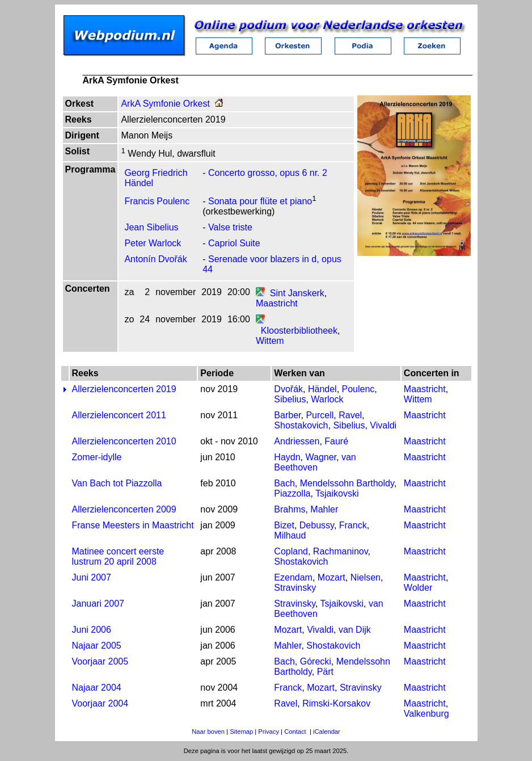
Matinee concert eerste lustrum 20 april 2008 (118, 556)
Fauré (336, 441)
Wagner (321, 457)
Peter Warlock (153, 243)
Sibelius (290, 399)
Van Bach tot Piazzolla (117, 483)
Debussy (317, 525)
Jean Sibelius (151, 227)
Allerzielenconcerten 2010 (124, 441)
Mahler (324, 509)
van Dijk (355, 630)
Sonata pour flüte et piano (260, 201)
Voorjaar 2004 (100, 703)
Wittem (270, 341)
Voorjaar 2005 (100, 661)
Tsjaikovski (337, 493)
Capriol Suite (234, 243)
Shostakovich (301, 425)
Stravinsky (295, 588)
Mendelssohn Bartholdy (347, 483)
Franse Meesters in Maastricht (133, 525)
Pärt (325, 672)
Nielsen (366, 577)
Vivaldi (383, 425)
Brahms (290, 509)
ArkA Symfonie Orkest (165, 104)
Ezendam (293, 577)
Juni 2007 (92, 577)
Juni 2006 (92, 630)
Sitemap (241, 731)
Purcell (320, 415)
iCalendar (327, 731)
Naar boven (208, 731)
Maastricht (277, 303)
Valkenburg (427, 714)
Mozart (332, 577)
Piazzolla (292, 493)
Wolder (418, 588)
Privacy (269, 731)
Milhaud (290, 535)
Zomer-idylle (97, 457)
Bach (284, 483)
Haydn (287, 457)
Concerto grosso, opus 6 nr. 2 (268, 173)
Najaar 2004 (97, 688)
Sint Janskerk (297, 293)
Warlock (327, 399)
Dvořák (288, 389)
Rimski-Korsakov (336, 703)
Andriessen (297, 441)
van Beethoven (315, 462)
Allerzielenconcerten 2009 (124, 509)
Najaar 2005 (97, 646)
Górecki (316, 661)
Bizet (284, 525)
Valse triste (230, 227)
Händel (322, 389)
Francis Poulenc (157, 201)
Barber (287, 415)
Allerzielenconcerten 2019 (124, 389)
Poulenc (358, 389)
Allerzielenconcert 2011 (119, 415)
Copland (291, 551)
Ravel (350, 415)
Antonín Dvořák (155, 259)
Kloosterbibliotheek (299, 331)
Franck (353, 525)
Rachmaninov (341, 551)
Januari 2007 (98, 604)
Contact (295, 731)
